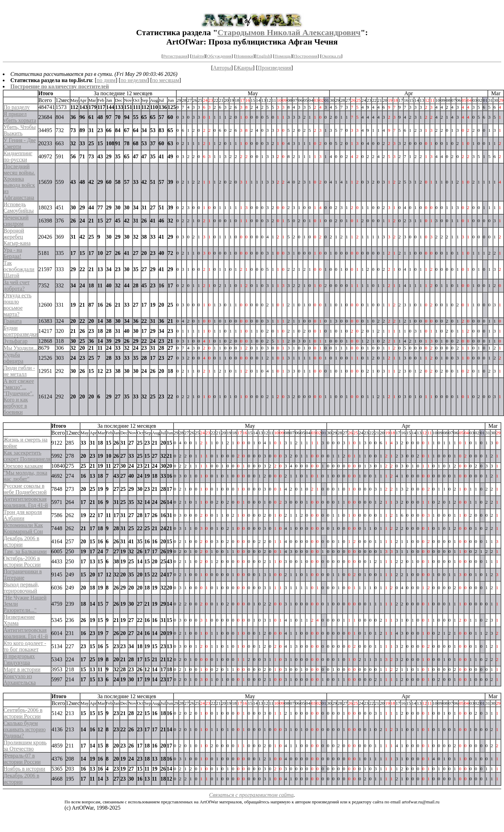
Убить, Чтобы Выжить (19, 130)
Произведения (274, 68)
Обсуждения (219, 56)
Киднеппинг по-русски (18, 156)
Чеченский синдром (16, 221)
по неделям (134, 80)
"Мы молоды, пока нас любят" (25, 476)
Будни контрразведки (21, 331)
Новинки (244, 56)
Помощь (283, 56)
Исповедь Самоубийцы (19, 207)
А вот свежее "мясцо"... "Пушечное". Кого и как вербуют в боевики (19, 397)
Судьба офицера (13, 358)
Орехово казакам (23, 466)
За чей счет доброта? (17, 285)
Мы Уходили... (21, 348)
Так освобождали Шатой (19, 269)
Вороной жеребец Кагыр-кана (17, 237)
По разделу (17, 107)
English (263, 56)
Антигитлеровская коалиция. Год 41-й (26, 502)
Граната (13, 321)
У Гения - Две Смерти (20, 143)
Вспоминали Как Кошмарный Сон (23, 528)
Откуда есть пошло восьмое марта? (17, 305)
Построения (306, 56)
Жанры (244, 68)
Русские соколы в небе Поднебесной (25, 489)
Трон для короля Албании (23, 515)
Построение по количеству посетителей (60, 86)
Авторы (222, 68)
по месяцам (166, 80)
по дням (106, 80)
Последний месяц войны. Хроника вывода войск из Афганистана (19, 182)
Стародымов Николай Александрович (289, 32)
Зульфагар (16, 341)
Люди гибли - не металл (19, 371)
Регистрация (175, 56)
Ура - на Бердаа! (13, 253)
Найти (198, 56)
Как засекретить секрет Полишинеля (27, 456)
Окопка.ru (331, 56)
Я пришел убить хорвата (20, 117)
